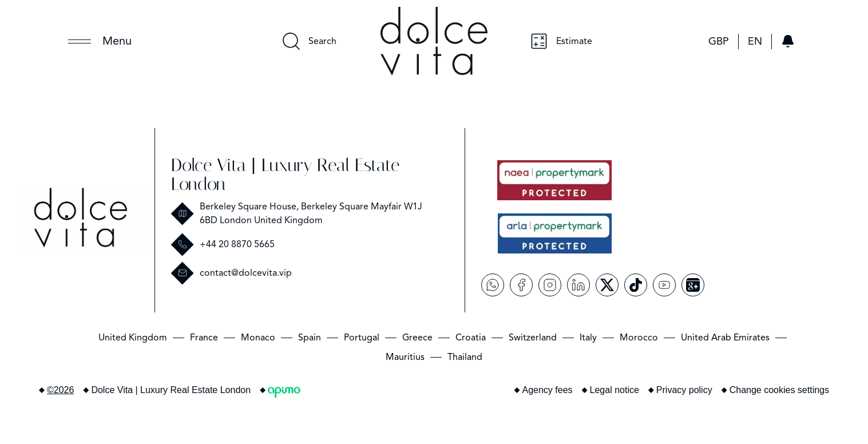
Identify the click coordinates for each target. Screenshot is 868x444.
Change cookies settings (779, 390)
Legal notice (615, 390)
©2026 (60, 390)
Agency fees (548, 390)
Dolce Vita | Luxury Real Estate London (285, 175)
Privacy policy (684, 390)
